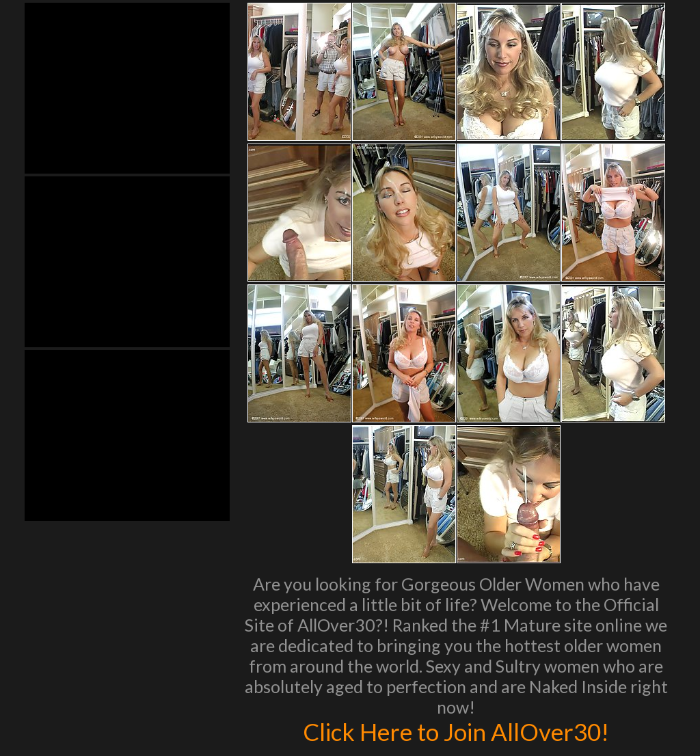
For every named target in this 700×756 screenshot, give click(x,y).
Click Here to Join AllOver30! (456, 731)
